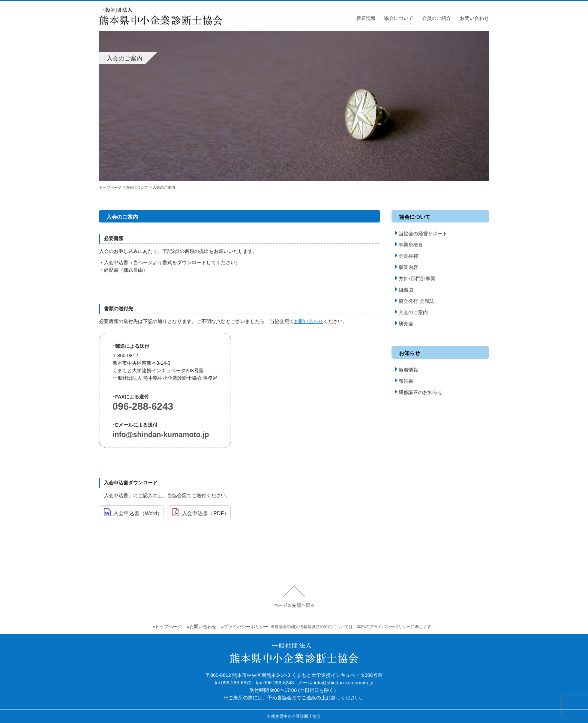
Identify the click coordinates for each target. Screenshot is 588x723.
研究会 (404, 324)
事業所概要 (409, 245)
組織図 (404, 290)
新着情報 (366, 18)
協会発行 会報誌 (415, 301)
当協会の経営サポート (421, 234)
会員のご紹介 (436, 18)
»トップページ (167, 627)
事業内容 (407, 267)
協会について (399, 18)
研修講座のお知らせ (419, 392)
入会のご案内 (412, 312)
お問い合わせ (474, 18)
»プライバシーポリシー (245, 627)
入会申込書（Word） (133, 513)
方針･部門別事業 (415, 279)
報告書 (404, 381)
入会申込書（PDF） (201, 513)
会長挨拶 (407, 256)
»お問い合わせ (202, 627)
